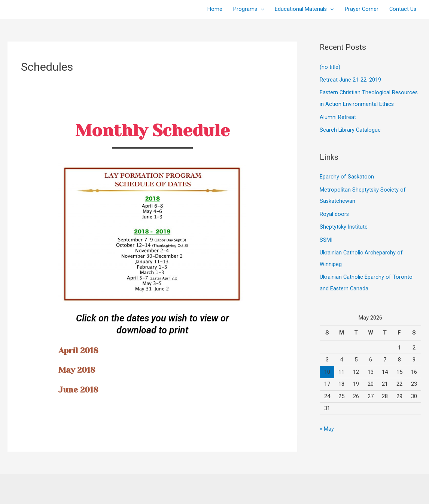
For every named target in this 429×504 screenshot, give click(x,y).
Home (211, 9)
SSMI (326, 237)
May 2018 (80, 369)
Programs (242, 9)
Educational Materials (298, 9)
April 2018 (82, 350)
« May (327, 425)
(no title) (330, 67)
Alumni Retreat (338, 116)
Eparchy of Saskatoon (347, 175)
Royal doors (334, 212)
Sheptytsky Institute (344, 224)
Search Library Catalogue (351, 129)
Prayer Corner (360, 9)
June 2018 (82, 389)
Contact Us (402, 9)
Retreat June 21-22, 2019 (351, 79)
